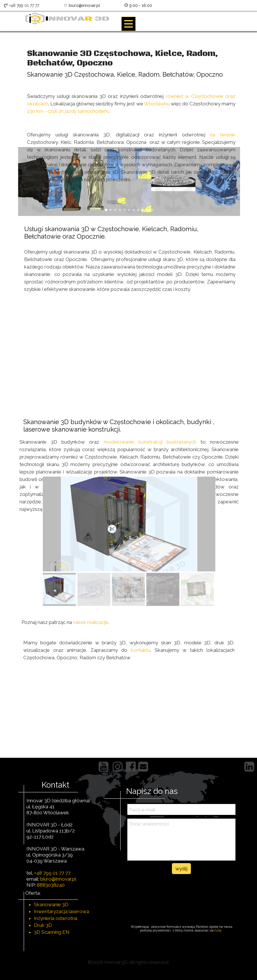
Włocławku (157, 104)
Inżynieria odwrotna (56, 918)
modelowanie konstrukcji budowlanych (150, 442)
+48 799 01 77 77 (52, 873)
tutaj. (219, 930)
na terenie (220, 135)
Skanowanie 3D (51, 904)
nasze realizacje (91, 622)
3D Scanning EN (52, 932)
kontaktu (141, 650)
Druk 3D (43, 925)
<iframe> (128, 349)
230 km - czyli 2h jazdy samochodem (68, 111)
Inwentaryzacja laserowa (62, 911)
